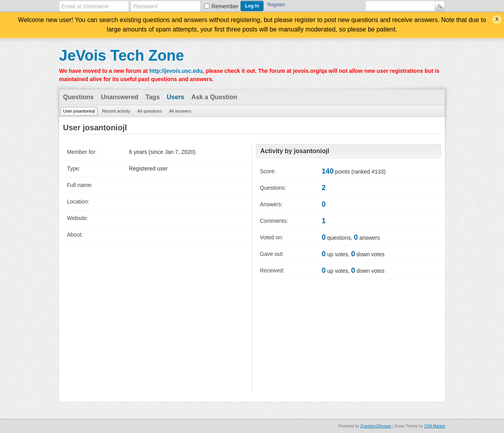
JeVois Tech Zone (121, 56)
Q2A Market (435, 426)
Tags (152, 97)
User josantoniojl (79, 111)
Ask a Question (214, 97)
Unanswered (120, 97)
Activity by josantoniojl (295, 151)
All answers (180, 111)
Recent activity (116, 111)
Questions (78, 97)
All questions (150, 111)
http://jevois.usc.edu (176, 71)
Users (176, 97)
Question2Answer (376, 426)
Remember (225, 6)
